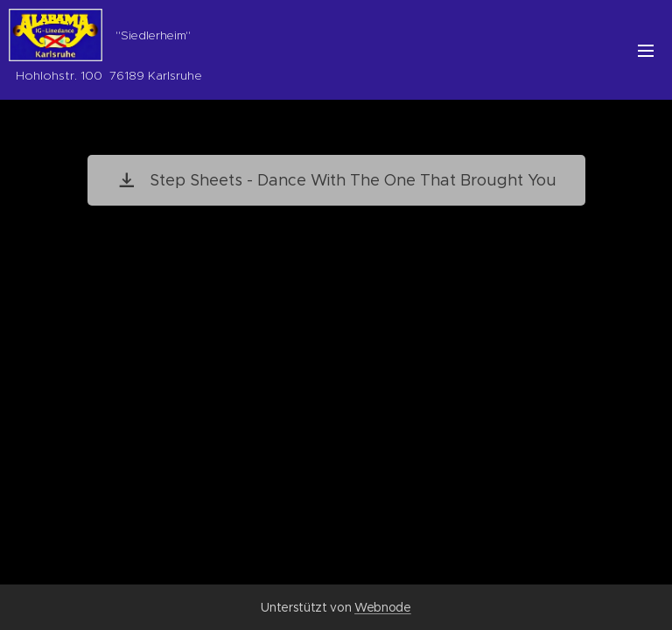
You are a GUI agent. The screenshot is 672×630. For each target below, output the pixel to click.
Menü (646, 51)
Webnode (383, 607)
